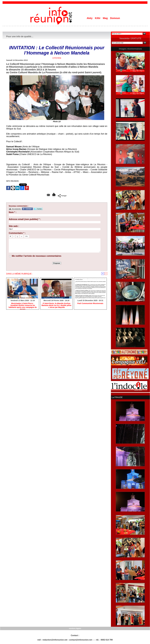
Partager (62, 196)
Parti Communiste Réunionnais (90, 304)
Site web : (14, 226)
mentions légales (75, 628)
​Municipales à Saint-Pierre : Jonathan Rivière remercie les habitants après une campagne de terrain (23, 305)
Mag (106, 18)
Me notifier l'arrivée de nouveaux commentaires (37, 256)
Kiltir (98, 18)
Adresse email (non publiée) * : (25, 219)
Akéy (90, 18)
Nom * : (13, 212)
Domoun (115, 18)
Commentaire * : (17, 233)
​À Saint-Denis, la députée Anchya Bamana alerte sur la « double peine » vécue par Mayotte (56, 305)
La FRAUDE (117, 397)
